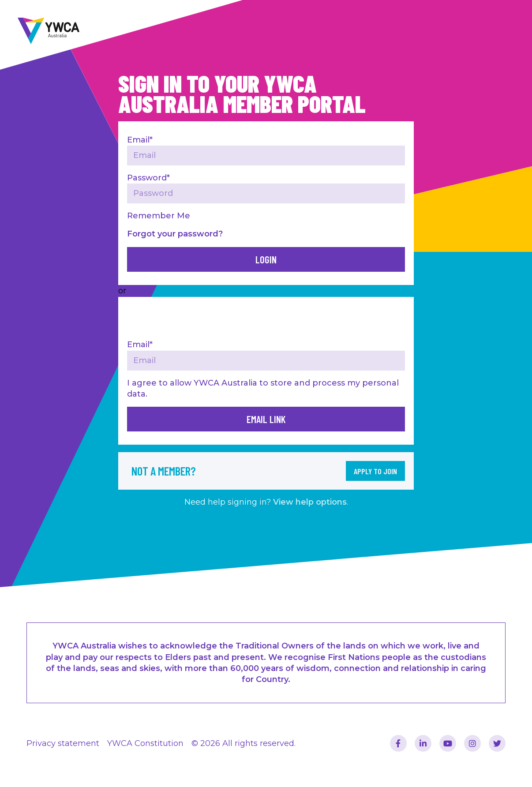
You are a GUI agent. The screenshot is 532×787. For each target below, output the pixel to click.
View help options (310, 502)
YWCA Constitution (145, 743)
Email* (140, 140)
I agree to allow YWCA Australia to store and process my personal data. (263, 388)
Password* (148, 178)
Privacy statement (63, 743)
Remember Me (159, 216)
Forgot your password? (175, 234)
